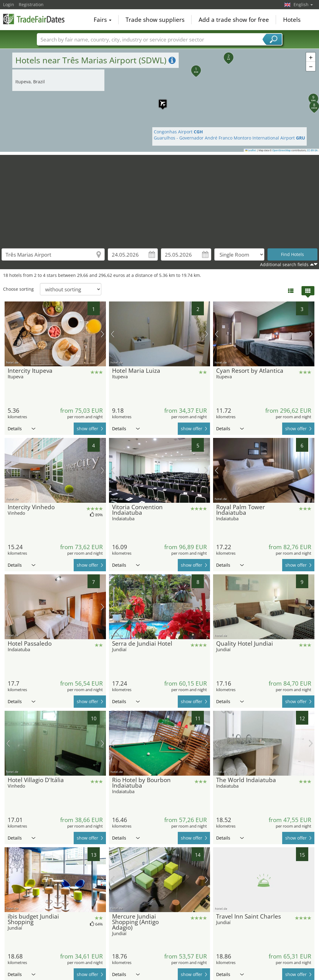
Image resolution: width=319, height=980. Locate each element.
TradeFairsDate (34, 19)
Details (21, 429)
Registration (31, 4)
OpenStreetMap (282, 150)
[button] (160, 100)
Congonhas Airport (178, 132)
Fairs (103, 20)
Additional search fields (284, 264)
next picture (102, 334)
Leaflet (251, 150)
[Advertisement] (160, 198)
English (303, 4)
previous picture (8, 334)
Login (9, 4)
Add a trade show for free (234, 20)
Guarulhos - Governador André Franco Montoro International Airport (230, 138)
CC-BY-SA (312, 150)
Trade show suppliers (155, 20)
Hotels (292, 20)
